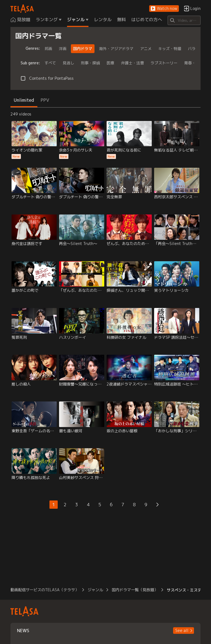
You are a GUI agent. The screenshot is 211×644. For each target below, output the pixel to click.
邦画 (48, 49)
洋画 (63, 49)
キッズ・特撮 (170, 49)
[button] (164, 9)
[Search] (184, 20)
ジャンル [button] (95, 590)
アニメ (146, 49)
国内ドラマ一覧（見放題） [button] (135, 590)
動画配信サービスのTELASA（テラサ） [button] (45, 590)
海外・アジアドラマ (116, 49)
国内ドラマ (83, 49)
